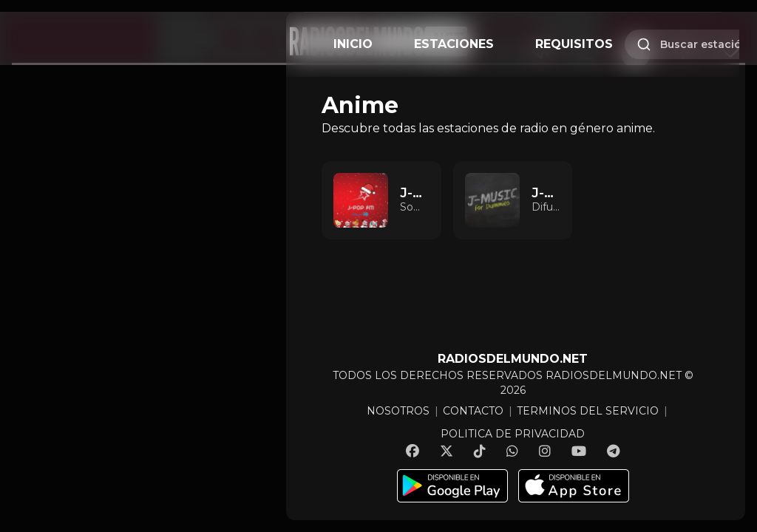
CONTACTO (473, 411)
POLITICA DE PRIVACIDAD (513, 434)
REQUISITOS (574, 44)
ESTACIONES (454, 44)
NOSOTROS (398, 411)
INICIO (353, 44)
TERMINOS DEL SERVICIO (588, 411)
